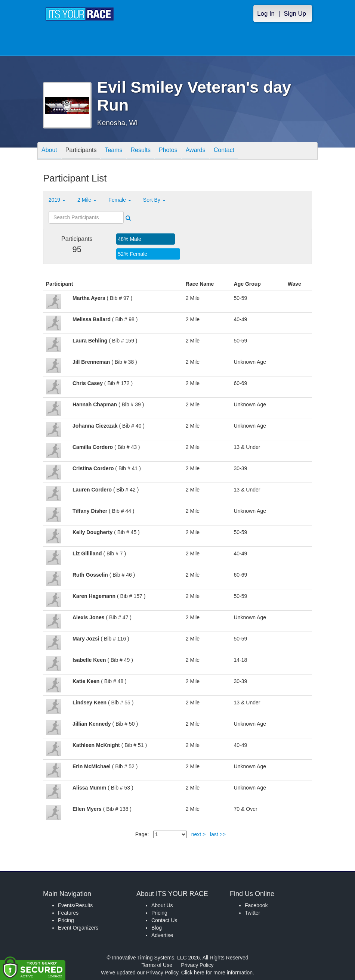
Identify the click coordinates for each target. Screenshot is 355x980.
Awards (196, 151)
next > (199, 834)
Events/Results (75, 905)
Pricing (66, 920)
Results (141, 151)
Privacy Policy (197, 965)
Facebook (256, 905)
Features (68, 913)
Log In (266, 14)
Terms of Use (157, 965)
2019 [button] (57, 200)
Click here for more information (217, 973)
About (49, 151)
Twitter (252, 913)
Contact (224, 151)
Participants (81, 151)
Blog (157, 928)
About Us (162, 905)
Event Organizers (78, 928)
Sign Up (295, 14)
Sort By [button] (154, 200)
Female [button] (120, 200)
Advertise (162, 935)
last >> (218, 834)
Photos (168, 151)
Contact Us (164, 920)
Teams (113, 151)
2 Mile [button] (87, 200)
